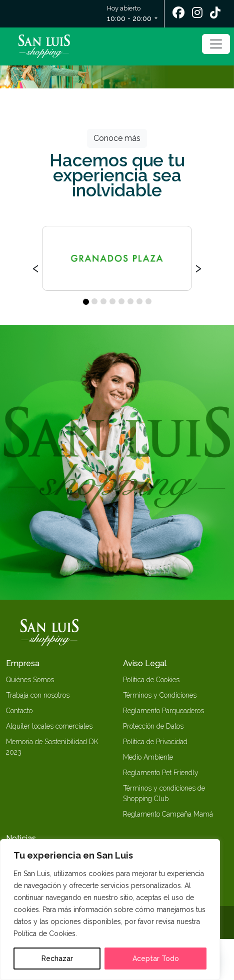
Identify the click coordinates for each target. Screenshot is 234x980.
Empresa (23, 663)
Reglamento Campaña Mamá (168, 814)
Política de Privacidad (155, 742)
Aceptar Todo (156, 959)
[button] (85, 301)
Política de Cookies (151, 680)
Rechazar (57, 959)
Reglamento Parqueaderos (163, 711)
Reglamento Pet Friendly (161, 773)
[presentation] (36, 267)
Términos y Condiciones (160, 695)
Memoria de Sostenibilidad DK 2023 (52, 747)
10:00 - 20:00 (129, 18)
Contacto (19, 711)
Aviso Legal (145, 663)
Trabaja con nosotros (38, 695)
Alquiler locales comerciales (49, 726)
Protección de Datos (153, 726)
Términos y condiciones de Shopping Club (164, 793)
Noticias (21, 838)
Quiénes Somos (30, 680)
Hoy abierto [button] (130, 14)
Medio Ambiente (148, 757)
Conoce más (117, 138)
